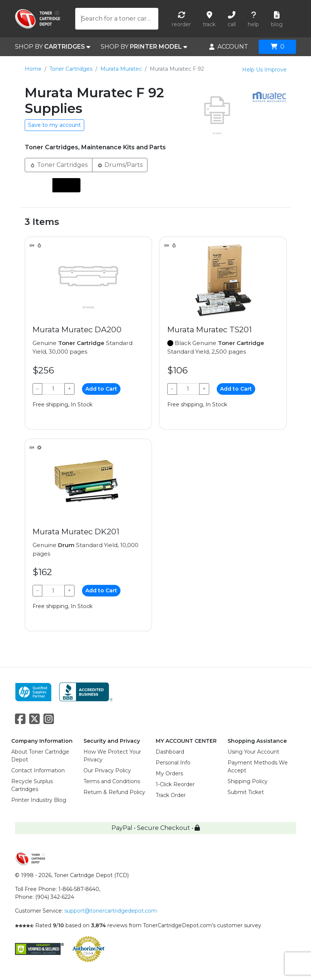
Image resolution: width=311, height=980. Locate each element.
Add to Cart (101, 389)
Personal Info (173, 763)
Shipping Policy (248, 781)
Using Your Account (253, 752)
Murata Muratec (121, 69)
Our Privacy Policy (107, 770)
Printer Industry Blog (39, 800)
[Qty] (54, 389)
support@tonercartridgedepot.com (111, 911)
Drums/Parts (120, 164)
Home (33, 69)
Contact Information (38, 770)
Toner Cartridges (71, 69)
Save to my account (54, 125)
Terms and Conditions (112, 781)
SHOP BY (53, 47)
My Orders (169, 773)
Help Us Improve (264, 70)
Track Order (171, 795)
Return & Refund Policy (114, 792)
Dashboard (170, 752)
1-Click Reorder (175, 784)
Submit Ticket (246, 792)
